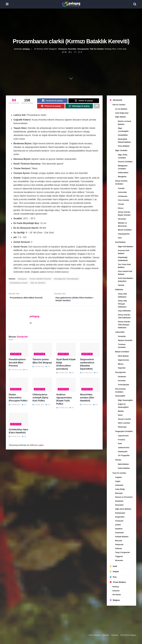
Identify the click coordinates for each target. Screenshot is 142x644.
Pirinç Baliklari (124, 146)
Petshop (116, 587)
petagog (26, 49)
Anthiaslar (119, 485)
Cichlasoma (123, 196)
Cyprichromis (123, 436)
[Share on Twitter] (84, 101)
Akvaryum (63, 49)
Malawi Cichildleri (122, 352)
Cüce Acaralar (124, 200)
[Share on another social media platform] (97, 107)
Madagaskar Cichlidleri (123, 167)
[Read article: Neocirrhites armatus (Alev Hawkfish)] (90, 387)
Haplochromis (124, 360)
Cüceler (121, 204)
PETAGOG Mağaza (128, 635)
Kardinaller (120, 533)
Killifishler (119, 290)
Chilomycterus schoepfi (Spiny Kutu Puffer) (40, 400)
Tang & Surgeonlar (123, 552)
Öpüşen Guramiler (125, 340)
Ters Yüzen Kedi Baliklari (124, 266)
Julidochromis (124, 448)
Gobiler (118, 525)
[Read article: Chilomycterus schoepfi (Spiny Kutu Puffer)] (42, 387)
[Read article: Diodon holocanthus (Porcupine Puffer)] (19, 387)
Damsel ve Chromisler (124, 497)
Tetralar (118, 460)
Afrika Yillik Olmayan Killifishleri (123, 304)
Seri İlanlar (117, 595)
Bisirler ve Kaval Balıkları (124, 123)
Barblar (121, 411)
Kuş (113, 577)
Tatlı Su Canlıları (97, 49)
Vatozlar (121, 285)
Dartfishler (119, 501)
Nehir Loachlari (124, 423)
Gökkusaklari (123, 173)
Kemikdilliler (123, 135)
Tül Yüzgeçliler (124, 455)
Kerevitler (72, 49)
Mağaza (115, 600)
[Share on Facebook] (52, 101)
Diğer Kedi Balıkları (126, 247)
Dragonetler (120, 517)
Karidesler (122, 377)
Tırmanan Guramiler (122, 346)
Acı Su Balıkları (121, 109)
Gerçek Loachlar (125, 419)
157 (96, 375)
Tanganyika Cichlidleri (124, 431)
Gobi (120, 444)
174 (48, 368)
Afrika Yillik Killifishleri (123, 295)
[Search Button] (135, 4)
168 (25, 372)
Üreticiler (116, 591)
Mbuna (121, 364)
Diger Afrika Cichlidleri (123, 156)
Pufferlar (119, 549)
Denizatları (119, 505)
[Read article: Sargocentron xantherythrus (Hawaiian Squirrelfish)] (90, 352)
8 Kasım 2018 (38, 368)
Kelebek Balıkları (122, 537)
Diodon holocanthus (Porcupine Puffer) (18, 400)
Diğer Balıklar (121, 117)
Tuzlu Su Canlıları (119, 473)
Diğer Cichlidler (121, 150)
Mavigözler (122, 177)
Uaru (120, 238)
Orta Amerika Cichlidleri (120, 390)
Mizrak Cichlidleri (125, 230)
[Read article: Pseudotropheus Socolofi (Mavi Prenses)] (19, 352)
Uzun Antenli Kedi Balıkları (125, 273)
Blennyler (119, 493)
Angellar (119, 477)
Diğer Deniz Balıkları (123, 509)
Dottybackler (120, 513)
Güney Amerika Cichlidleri (121, 182)
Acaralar (121, 188)
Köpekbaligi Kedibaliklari (123, 259)
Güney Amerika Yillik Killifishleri (124, 316)
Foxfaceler (119, 521)
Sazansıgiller (120, 396)
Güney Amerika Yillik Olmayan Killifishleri (124, 325)
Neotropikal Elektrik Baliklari (124, 141)
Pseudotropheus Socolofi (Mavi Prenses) (17, 365)
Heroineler (122, 219)
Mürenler (119, 541)
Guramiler (122, 336)
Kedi (113, 566)
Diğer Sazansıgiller (125, 400)
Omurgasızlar (83, 49)
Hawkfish (119, 529)
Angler (118, 481)
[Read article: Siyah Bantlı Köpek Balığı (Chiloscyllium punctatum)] (66, 352)
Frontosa (122, 440)
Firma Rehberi (118, 582)
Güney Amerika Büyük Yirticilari (124, 214)
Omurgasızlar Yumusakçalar (66, 280)
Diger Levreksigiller (123, 130)
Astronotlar (123, 192)
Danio (120, 415)
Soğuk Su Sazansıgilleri (123, 406)
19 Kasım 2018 (86, 375)
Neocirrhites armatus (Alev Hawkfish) (87, 400)
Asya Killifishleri (124, 311)
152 (95, 407)
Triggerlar (119, 556)
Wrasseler (119, 560)
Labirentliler (120, 332)
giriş (37, 447)
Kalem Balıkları (124, 468)
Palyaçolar (119, 545)
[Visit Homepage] (71, 4)
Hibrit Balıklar (123, 356)
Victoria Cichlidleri (125, 162)
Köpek (114, 572)
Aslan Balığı (120, 489)
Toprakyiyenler (124, 234)
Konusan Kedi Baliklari (124, 252)
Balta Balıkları (123, 464)
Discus (121, 208)
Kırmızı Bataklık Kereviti (40, 280)
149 (72, 410)
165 (72, 375)
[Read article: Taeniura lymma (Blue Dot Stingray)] (42, 352)
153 (24, 407)
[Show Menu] (7, 4)
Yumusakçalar (124, 385)
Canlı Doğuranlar (122, 113)
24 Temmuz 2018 (41, 49)
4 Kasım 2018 (14, 407)
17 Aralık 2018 (15, 372)
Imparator (122, 368)
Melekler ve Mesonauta (123, 224)
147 (48, 407)
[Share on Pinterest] (51, 107)
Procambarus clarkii (19, 284)
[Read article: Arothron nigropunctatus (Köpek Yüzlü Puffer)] (66, 387)
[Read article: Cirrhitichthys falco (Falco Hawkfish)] (19, 422)
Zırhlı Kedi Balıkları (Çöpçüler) (126, 280)
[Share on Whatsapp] (79, 107)
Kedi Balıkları (121, 242)
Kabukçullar (123, 452)
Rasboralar (122, 427)
